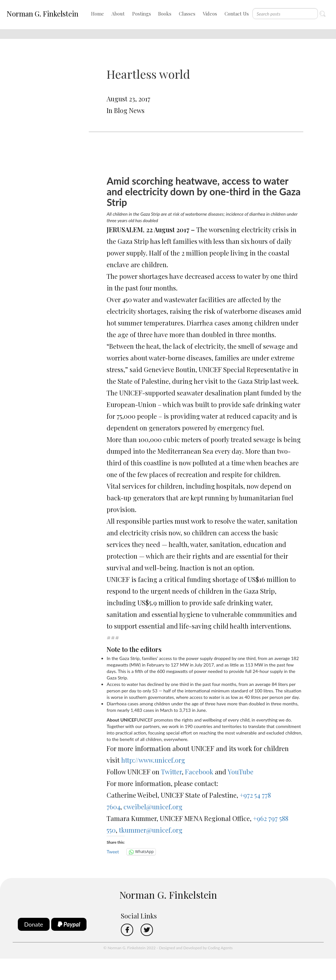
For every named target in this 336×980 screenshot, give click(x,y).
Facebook (200, 772)
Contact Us (237, 14)
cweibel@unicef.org (153, 807)
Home (98, 14)
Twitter (171, 772)
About (118, 14)
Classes (187, 14)
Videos (210, 14)
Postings (142, 14)
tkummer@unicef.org (151, 830)
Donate (34, 924)
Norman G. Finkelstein (42, 14)
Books (165, 14)
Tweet (113, 852)
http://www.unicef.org (153, 760)
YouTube (241, 772)
